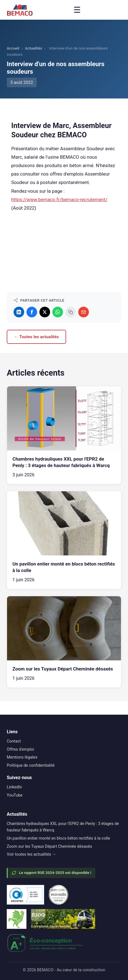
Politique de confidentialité (31, 765)
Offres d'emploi (20, 749)
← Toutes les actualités (36, 337)
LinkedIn (14, 787)
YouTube (15, 795)
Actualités (34, 48)
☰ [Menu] (77, 10)
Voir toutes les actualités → (32, 854)
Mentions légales (22, 757)
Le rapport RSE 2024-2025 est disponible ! (51, 873)
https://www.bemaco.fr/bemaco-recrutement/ (59, 199)
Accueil (13, 48)
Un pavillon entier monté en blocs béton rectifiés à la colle (58, 838)
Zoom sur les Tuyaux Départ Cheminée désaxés (49, 846)
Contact (14, 741)
